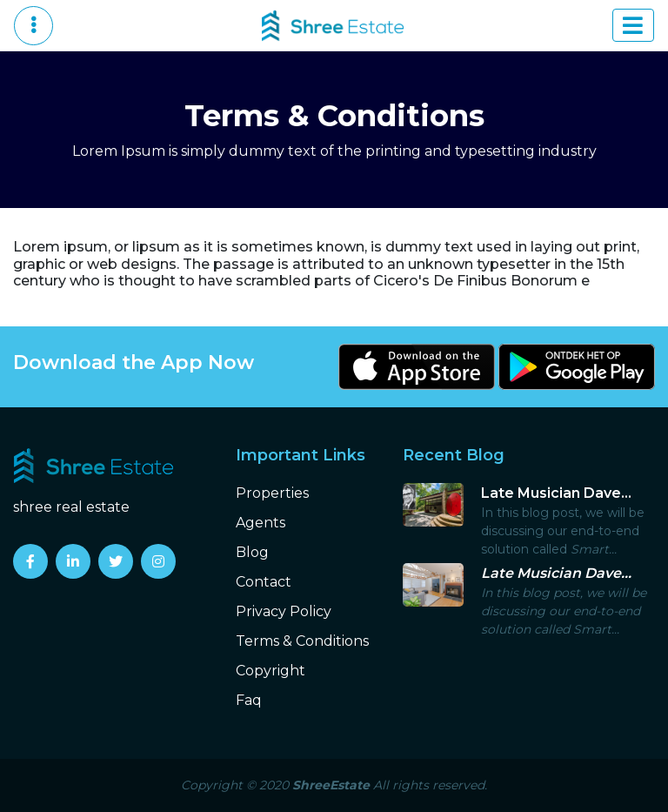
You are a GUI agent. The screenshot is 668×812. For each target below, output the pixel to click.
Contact (264, 582)
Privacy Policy (284, 611)
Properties (272, 493)
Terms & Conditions (302, 641)
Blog (252, 552)
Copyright (271, 671)
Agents (261, 523)
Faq (249, 700)
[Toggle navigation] (633, 25)
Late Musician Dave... (556, 493)
